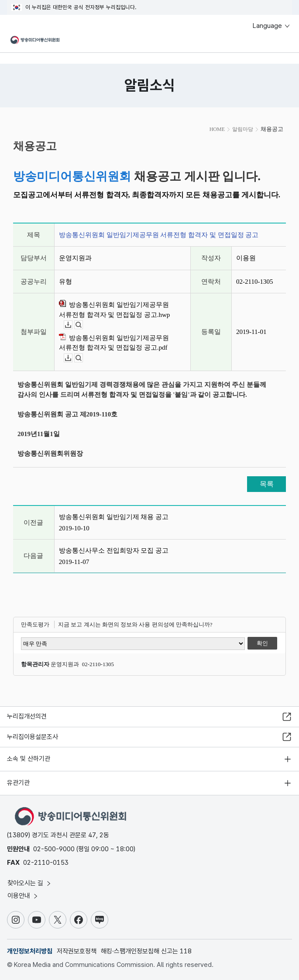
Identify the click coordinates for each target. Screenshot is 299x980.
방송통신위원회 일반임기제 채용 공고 (114, 517)
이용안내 (23, 896)
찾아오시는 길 (30, 883)
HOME (217, 129)
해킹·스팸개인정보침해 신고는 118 (146, 951)
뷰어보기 (83, 325)
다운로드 (72, 325)
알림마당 (243, 129)
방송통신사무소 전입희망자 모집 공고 (114, 550)
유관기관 (18, 783)
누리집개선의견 (27, 716)
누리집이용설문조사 (33, 737)
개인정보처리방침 (30, 951)
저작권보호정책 (77, 951)
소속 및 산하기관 (29, 759)
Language (272, 26)
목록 (267, 484)
